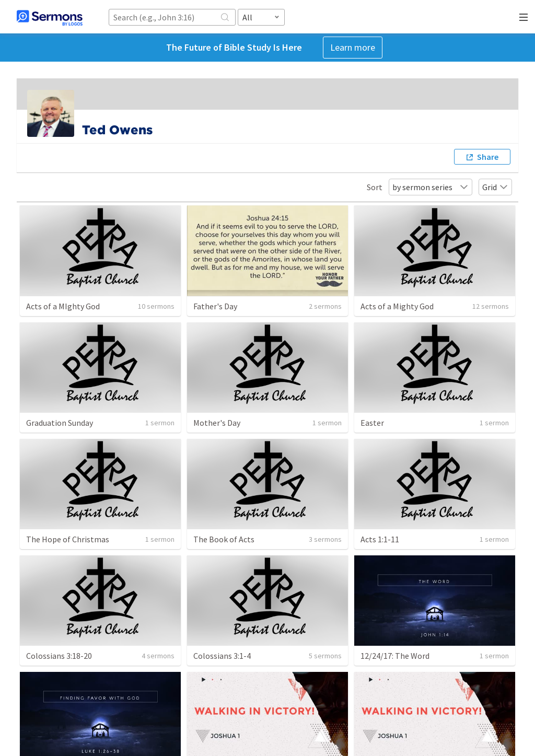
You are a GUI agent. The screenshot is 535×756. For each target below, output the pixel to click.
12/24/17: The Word (395, 656)
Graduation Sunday (60, 423)
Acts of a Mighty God (397, 306)
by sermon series (431, 187)
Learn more (353, 47)
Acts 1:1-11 (380, 539)
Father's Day (215, 306)
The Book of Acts (224, 539)
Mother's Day (217, 423)
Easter (372, 423)
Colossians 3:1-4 (222, 656)
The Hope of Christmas (68, 539)
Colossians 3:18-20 (59, 656)
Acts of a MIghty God (63, 306)
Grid (495, 187)
